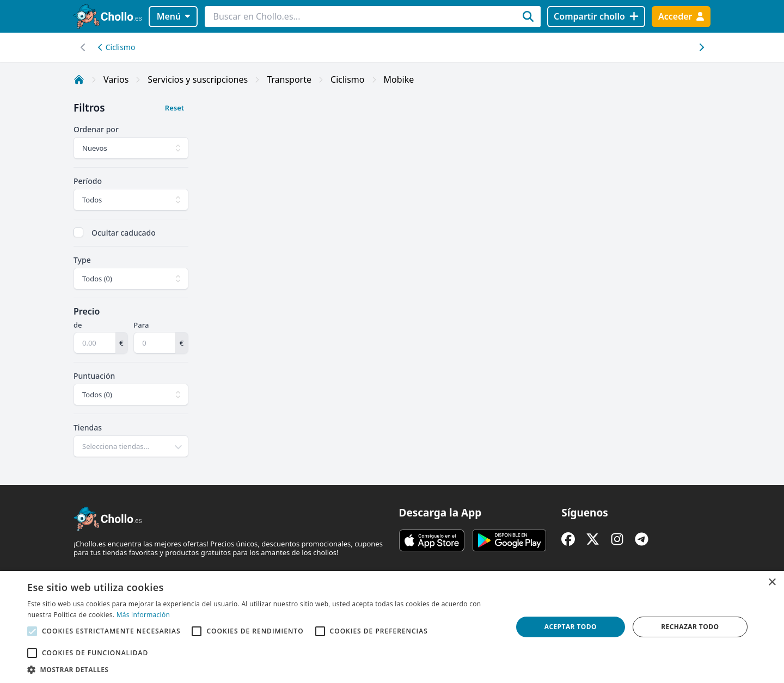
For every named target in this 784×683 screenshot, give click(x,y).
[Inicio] (79, 79)
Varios (116, 79)
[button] (263, 669)
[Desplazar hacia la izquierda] (701, 47)
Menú (173, 16)
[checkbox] (78, 232)
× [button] (772, 583)
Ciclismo (117, 47)
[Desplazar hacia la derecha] (83, 47)
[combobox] (131, 446)
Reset (174, 108)
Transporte (289, 79)
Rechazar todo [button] (690, 627)
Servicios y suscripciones (198, 79)
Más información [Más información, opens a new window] (143, 615)
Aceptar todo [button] (571, 627)
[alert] (392, 627)
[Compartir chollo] (596, 17)
